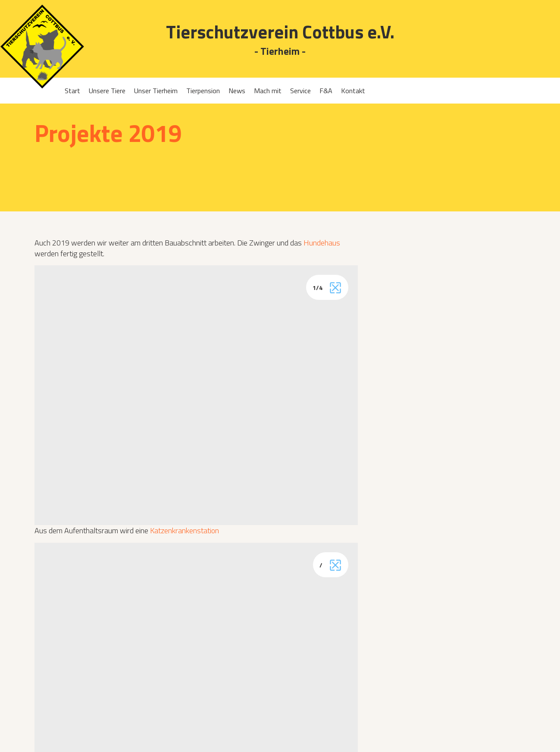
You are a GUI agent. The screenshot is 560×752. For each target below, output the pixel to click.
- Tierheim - (280, 52)
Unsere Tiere (107, 91)
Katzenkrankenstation (185, 530)
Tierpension (203, 91)
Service (300, 91)
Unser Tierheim (156, 91)
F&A (326, 91)
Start (72, 91)
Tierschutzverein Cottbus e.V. (280, 32)
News (237, 91)
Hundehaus (322, 243)
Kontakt (353, 91)
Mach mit (268, 91)
